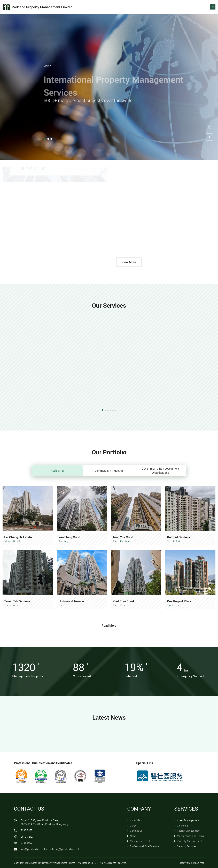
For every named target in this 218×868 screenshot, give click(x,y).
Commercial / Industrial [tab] (109, 471)
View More (129, 262)
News (133, 836)
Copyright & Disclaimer (192, 863)
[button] (209, 127)
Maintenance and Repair (190, 836)
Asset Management (188, 820)
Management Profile (141, 841)
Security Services (187, 846)
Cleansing (182, 826)
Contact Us (136, 831)
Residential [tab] (58, 471)
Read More (109, 625)
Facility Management (189, 831)
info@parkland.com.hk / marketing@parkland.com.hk (50, 849)
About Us (135, 820)
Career (134, 826)
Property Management (189, 841)
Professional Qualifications (145, 846)
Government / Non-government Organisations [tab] (160, 471)
